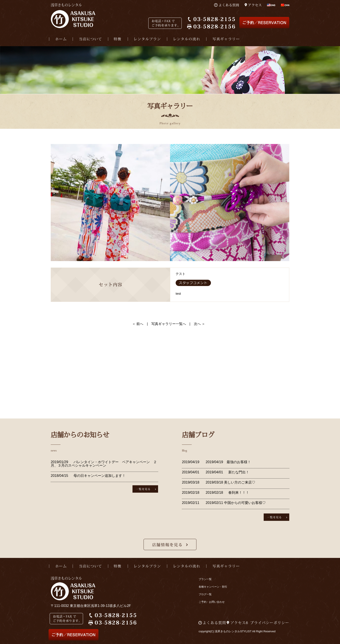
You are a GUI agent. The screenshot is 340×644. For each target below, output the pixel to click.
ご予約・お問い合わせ (212, 602)
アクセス (238, 623)
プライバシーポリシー (270, 623)
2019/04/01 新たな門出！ (227, 472)
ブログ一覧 (205, 594)
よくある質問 (214, 623)
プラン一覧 (205, 579)
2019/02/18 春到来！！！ (227, 493)
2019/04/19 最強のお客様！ (228, 462)
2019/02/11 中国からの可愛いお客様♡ (235, 503)
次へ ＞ (199, 324)
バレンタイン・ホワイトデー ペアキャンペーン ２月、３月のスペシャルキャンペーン (104, 464)
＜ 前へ (138, 324)
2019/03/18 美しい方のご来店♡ (230, 482)
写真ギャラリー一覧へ (169, 324)
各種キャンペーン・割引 (213, 587)
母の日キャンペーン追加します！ (100, 476)
